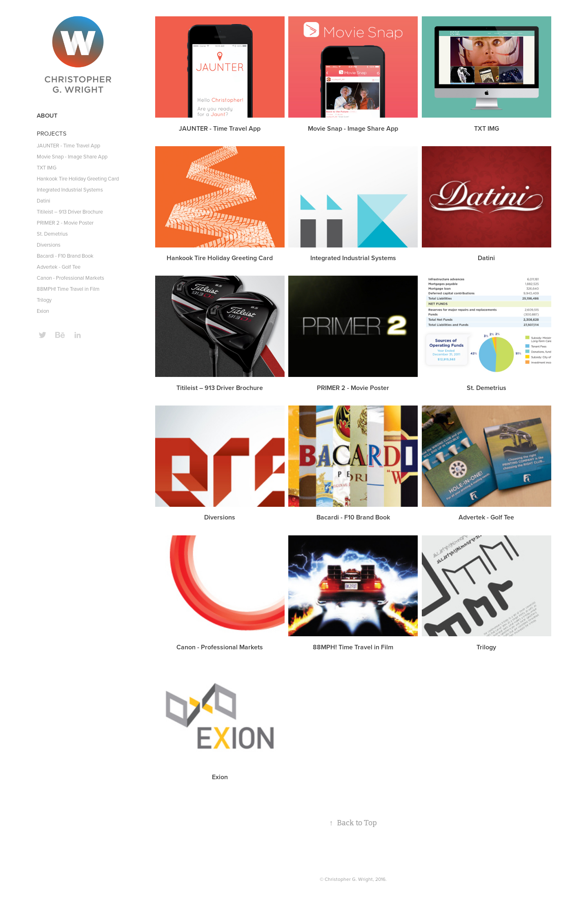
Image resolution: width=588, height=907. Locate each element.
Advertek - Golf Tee (59, 267)
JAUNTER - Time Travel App (68, 145)
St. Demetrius (52, 234)
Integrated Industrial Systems (70, 189)
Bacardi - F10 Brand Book (65, 256)
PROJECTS (52, 133)
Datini (43, 201)
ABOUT (47, 115)
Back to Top (353, 823)
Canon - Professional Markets (70, 278)
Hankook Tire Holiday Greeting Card (78, 178)
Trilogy (44, 300)
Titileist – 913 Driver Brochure (70, 212)
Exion (43, 311)
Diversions (49, 245)
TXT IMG (47, 167)
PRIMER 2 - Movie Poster (65, 223)
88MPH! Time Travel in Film (68, 289)
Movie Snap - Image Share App (72, 156)
